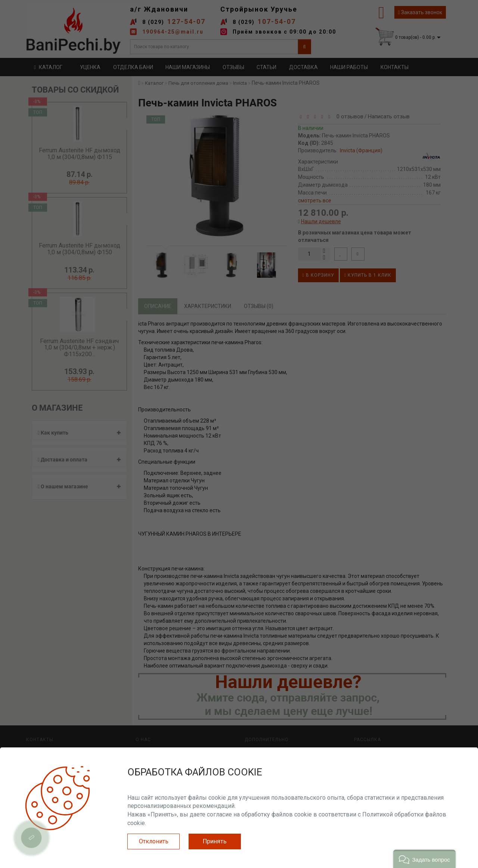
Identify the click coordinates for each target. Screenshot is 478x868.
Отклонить (154, 841)
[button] (424, 859)
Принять (215, 841)
